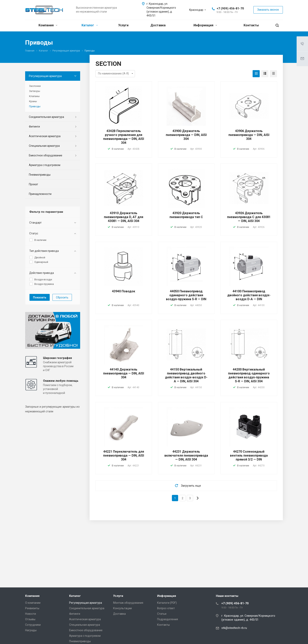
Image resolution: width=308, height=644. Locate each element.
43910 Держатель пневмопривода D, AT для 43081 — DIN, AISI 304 (124, 217)
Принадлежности (40, 194)
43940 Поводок (124, 291)
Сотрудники (33, 625)
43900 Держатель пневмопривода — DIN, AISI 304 (186, 135)
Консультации (122, 608)
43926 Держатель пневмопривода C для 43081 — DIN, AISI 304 (249, 217)
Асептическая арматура (45, 136)
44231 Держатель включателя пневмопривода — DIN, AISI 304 (186, 455)
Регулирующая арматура (45, 76)
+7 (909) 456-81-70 (230, 8)
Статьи (162, 614)
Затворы (35, 91)
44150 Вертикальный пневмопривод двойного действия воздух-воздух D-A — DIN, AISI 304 (186, 375)
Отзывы (30, 619)
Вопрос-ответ (166, 608)
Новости (31, 614)
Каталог (90, 25)
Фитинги (34, 127)
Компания (48, 25)
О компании (33, 603)
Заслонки (35, 86)
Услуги (123, 25)
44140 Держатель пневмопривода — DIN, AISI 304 (124, 373)
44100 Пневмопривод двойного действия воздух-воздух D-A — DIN (249, 295)
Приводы (35, 106)
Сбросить (62, 297)
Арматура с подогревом (45, 165)
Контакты (251, 25)
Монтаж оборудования (128, 603)
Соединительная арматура (46, 117)
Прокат (33, 184)
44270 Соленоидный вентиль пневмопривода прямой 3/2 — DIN (249, 455)
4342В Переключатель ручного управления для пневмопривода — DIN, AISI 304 (124, 137)
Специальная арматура (44, 146)
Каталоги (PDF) (167, 603)
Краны (33, 101)
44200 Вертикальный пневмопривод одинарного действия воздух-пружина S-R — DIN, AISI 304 (249, 375)
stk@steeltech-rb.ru (234, 628)
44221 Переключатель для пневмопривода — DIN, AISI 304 (124, 455)
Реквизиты (32, 608)
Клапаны (34, 96)
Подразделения (168, 619)
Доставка (158, 25)
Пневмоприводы (40, 175)
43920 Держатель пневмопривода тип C (186, 215)
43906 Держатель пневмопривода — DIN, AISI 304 (249, 135)
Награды (31, 630)
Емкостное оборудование (46, 155)
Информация (205, 25)
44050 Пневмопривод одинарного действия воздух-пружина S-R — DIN (186, 295)
